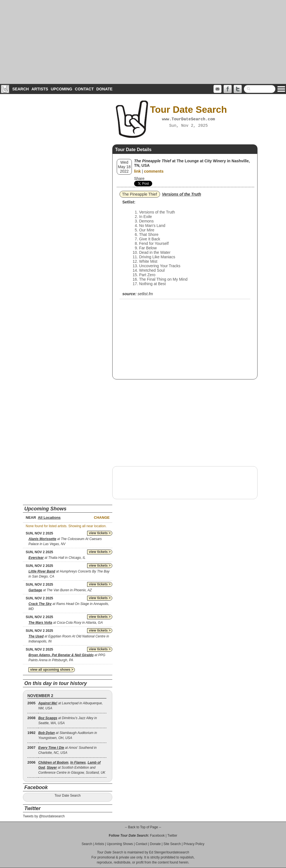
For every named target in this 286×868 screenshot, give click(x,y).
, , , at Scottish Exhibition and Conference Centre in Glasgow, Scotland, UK (72, 768)
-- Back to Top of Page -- (143, 827)
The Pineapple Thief (140, 194)
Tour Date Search (67, 796)
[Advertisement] (143, 42)
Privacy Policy (194, 844)
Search (21, 89)
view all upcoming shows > (52, 670)
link (137, 171)
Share (139, 179)
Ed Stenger (158, 852)
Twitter (172, 836)
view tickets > (100, 533)
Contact (84, 89)
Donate (104, 89)
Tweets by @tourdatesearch (44, 816)
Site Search (172, 844)
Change (102, 518)
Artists (40, 89)
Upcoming (62, 89)
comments (154, 171)
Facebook (157, 836)
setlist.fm (145, 294)
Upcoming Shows (120, 844)
